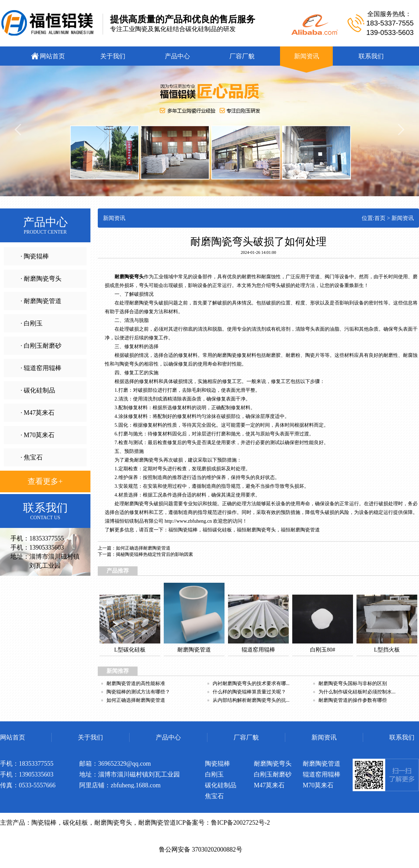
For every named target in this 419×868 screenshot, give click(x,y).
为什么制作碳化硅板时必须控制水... (357, 692)
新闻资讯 (403, 218)
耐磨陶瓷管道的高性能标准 (136, 683)
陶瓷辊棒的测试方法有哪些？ (138, 692)
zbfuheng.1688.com (136, 785)
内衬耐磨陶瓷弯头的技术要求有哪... (251, 683)
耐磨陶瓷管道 (305, 530)
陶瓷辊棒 (188, 530)
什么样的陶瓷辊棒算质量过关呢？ (249, 692)
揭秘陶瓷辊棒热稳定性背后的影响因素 (155, 554)
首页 (380, 218)
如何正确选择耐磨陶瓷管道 (143, 548)
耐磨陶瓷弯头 (129, 277)
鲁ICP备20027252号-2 (240, 823)
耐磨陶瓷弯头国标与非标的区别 (353, 683)
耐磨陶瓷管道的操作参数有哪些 (353, 700)
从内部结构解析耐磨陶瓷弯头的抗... (251, 700)
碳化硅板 (222, 530)
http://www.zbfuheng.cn (188, 521)
